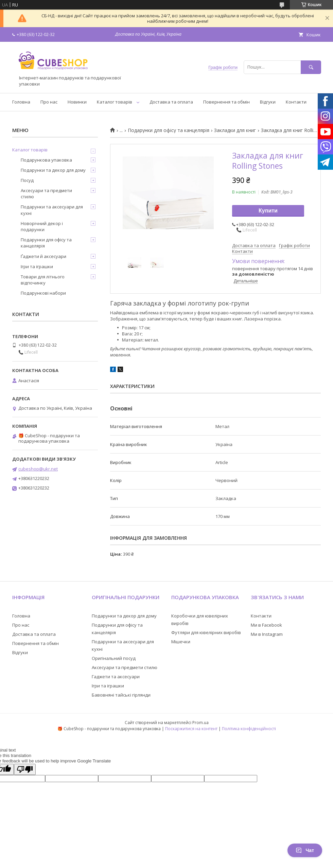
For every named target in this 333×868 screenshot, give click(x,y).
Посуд (27, 180)
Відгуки (268, 102)
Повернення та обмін (226, 102)
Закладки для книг (235, 130)
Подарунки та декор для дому (53, 170)
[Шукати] (311, 67)
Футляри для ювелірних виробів (206, 632)
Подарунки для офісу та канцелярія (169, 130)
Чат (305, 850)
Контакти (296, 102)
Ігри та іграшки (37, 266)
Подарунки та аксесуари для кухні (52, 210)
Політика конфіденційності (249, 729)
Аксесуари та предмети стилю (46, 193)
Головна (21, 102)
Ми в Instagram (267, 634)
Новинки (77, 102)
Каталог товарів (115, 102)
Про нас (49, 102)
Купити (268, 211)
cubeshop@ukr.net (38, 469)
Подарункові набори (43, 293)
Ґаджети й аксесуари (43, 256)
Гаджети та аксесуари (116, 677)
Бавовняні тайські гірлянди (121, 695)
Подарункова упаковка (46, 160)
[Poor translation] (25, 769)
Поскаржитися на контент (191, 729)
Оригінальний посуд (114, 658)
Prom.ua (200, 723)
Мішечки (181, 642)
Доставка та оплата (171, 102)
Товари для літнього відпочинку (43, 280)
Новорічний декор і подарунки (42, 226)
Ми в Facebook (266, 625)
